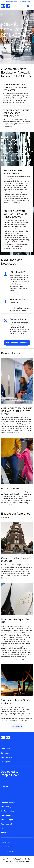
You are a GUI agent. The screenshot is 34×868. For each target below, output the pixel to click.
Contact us (5, 753)
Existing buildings (8, 811)
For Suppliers (6, 762)
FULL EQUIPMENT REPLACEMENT (13, 172)
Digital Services (7, 815)
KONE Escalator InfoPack (18, 301)
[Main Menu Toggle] (32, 6)
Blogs (3, 828)
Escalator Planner (19, 319)
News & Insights (7, 820)
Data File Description (8, 847)
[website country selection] (28, 6)
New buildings (6, 807)
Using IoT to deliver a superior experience (16, 559)
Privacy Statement (7, 851)
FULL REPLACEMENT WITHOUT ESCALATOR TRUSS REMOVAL (15, 214)
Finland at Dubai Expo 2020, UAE (15, 621)
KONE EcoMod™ (18, 272)
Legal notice (5, 842)
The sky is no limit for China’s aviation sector (15, 702)
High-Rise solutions (9, 802)
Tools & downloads (8, 824)
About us (4, 833)
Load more (17, 726)
